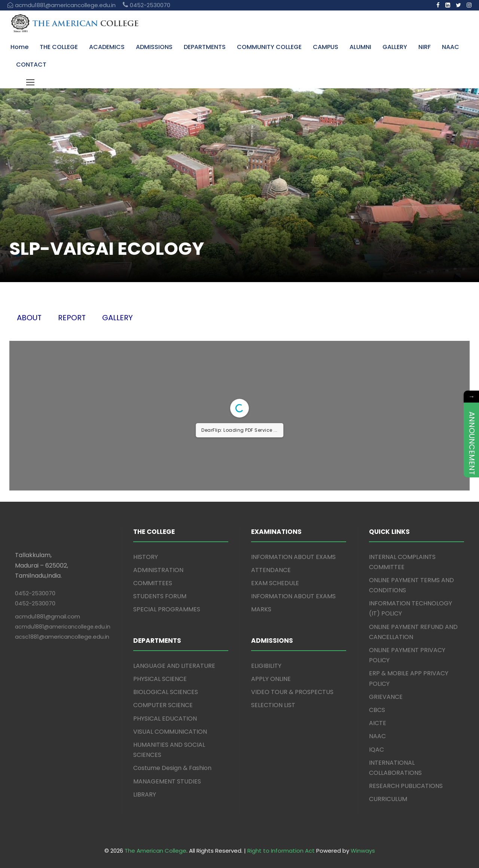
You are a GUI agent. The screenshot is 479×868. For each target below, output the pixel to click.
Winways (363, 851)
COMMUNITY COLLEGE (269, 47)
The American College (155, 851)
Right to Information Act (281, 851)
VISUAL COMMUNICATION (170, 732)
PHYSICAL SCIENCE (160, 679)
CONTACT (31, 65)
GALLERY (395, 47)
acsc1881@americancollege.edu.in (62, 637)
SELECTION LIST (273, 705)
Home (19, 47)
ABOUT (29, 318)
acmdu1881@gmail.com (48, 616)
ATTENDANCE (271, 570)
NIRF (425, 47)
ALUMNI (360, 47)
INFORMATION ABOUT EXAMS (293, 557)
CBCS (377, 710)
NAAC (451, 47)
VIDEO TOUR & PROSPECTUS (292, 692)
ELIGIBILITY (266, 666)
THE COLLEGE (59, 47)
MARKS (261, 609)
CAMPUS (326, 47)
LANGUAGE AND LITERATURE (174, 666)
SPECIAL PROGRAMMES (167, 609)
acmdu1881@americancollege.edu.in (63, 627)
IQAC (376, 750)
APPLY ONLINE (271, 679)
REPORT (72, 318)
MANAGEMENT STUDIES (167, 781)
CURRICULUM (388, 799)
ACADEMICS (107, 47)
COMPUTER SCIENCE (163, 705)
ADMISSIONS (154, 47)
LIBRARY (145, 794)
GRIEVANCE (386, 697)
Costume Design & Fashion (172, 768)
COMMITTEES (153, 583)
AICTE (378, 723)
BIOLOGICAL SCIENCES (166, 692)
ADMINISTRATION (158, 570)
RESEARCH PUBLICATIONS (406, 786)
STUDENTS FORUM (160, 596)
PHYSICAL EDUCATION (165, 719)
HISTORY (146, 557)
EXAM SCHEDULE (275, 583)
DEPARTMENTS (205, 47)
